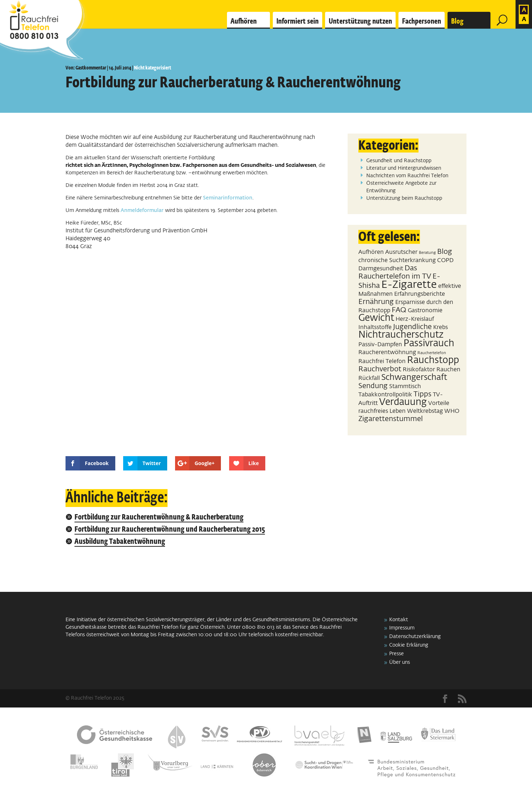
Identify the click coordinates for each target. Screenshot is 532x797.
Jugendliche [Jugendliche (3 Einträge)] (412, 327)
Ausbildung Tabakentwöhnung (120, 542)
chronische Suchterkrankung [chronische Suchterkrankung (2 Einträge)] (397, 260)
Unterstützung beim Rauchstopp (404, 198)
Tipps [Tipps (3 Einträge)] (422, 394)
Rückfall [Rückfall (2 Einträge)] (369, 378)
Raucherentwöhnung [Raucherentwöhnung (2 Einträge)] (387, 352)
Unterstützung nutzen (360, 21)
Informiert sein (298, 21)
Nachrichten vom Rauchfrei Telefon (407, 176)
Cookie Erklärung (409, 645)
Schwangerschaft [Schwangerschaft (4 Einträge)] (414, 378)
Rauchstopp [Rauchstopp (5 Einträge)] (433, 361)
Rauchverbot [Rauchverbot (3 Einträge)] (380, 369)
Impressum (402, 628)
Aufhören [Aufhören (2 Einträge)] (371, 252)
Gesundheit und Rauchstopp (399, 161)
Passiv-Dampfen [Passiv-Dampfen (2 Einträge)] (380, 345)
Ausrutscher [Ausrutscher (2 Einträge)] (401, 252)
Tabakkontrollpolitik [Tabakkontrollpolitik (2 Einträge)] (385, 395)
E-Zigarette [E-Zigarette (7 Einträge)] (409, 285)
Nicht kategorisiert (153, 68)
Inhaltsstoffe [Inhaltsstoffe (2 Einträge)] (375, 327)
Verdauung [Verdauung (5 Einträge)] (403, 402)
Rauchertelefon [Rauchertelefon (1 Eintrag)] (432, 353)
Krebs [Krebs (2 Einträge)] (441, 327)
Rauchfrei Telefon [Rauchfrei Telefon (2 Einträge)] (382, 361)
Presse (396, 654)
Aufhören (244, 21)
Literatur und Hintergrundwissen (404, 168)
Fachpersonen (422, 21)
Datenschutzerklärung (415, 637)
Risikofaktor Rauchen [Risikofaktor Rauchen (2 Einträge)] (432, 370)
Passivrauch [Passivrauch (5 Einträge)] (429, 344)
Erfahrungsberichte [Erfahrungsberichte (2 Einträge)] (420, 294)
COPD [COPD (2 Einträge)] (445, 260)
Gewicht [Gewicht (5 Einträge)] (376, 318)
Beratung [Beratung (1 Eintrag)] (427, 253)
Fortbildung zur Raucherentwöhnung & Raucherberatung (159, 518)
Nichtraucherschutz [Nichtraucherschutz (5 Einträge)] (401, 335)
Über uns (400, 662)
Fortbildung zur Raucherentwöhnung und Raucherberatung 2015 (170, 530)
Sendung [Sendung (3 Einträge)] (373, 386)
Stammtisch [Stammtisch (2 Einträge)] (405, 387)
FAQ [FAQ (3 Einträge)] (399, 310)
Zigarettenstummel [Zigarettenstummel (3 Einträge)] (391, 419)
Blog (457, 21)
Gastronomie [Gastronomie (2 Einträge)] (425, 311)
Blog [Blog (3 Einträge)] (445, 252)
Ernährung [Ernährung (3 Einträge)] (376, 302)
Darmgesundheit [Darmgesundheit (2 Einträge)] (381, 269)
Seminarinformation (228, 198)
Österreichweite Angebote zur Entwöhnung (401, 187)
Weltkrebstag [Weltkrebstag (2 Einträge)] (425, 411)
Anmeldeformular (142, 211)
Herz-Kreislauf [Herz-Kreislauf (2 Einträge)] (415, 319)
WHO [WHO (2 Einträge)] (452, 411)
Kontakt (399, 620)
